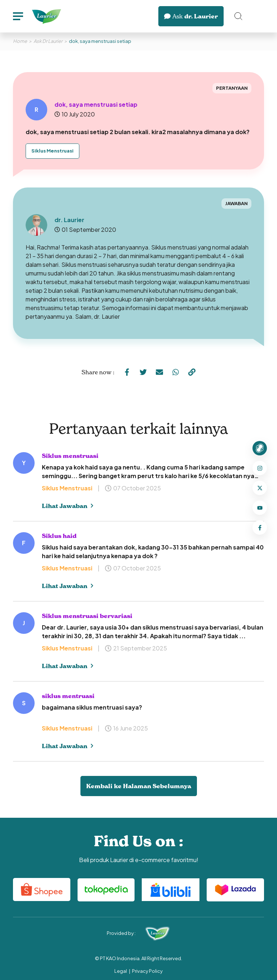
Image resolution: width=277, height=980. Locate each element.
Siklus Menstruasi (52, 151)
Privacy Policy (147, 971)
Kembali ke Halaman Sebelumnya (139, 786)
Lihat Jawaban (68, 506)
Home (20, 41)
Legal (121, 971)
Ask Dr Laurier (48, 41)
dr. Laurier (191, 16)
